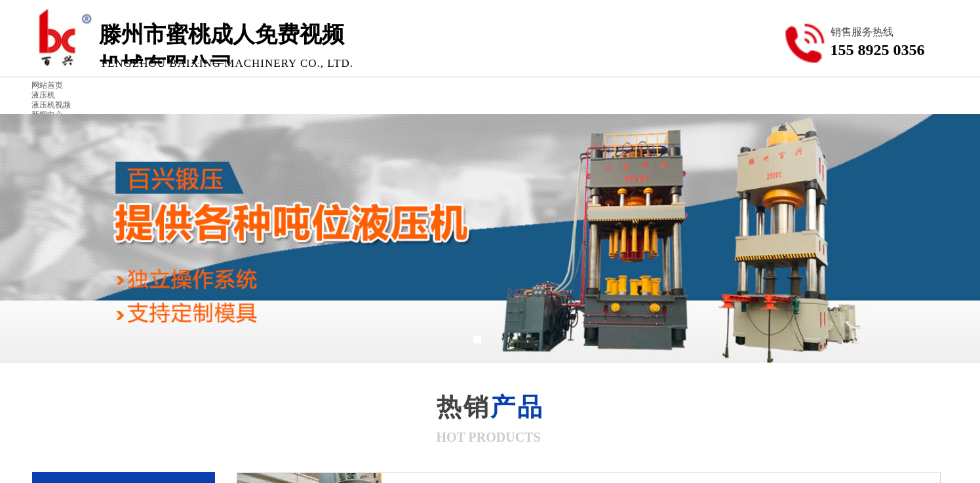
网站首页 (47, 85)
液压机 (43, 95)
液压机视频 (51, 105)
